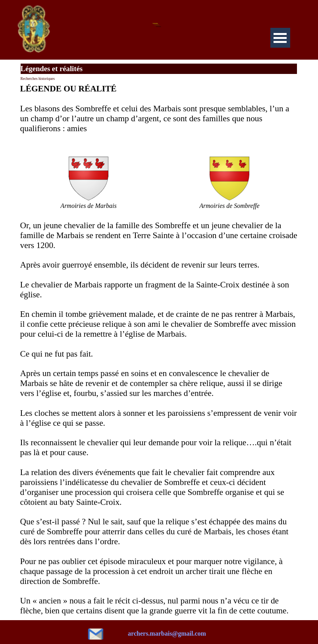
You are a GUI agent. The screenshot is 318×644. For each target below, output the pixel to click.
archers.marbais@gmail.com (167, 633)
